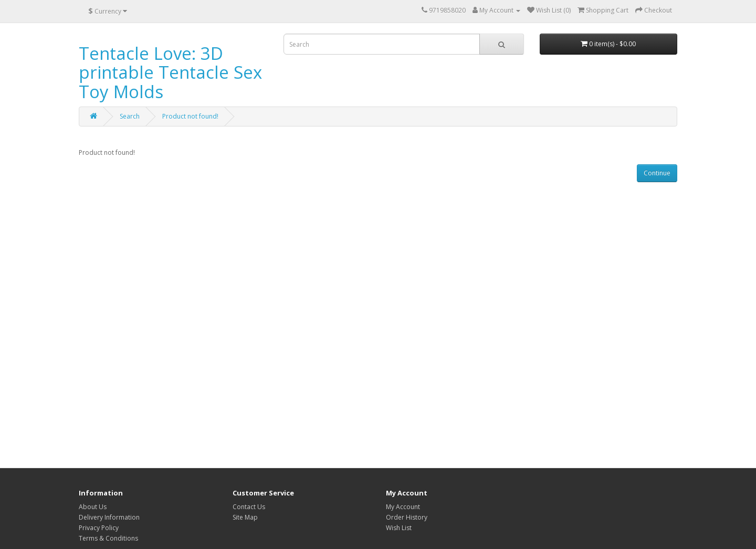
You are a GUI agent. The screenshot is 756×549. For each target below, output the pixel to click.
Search (130, 116)
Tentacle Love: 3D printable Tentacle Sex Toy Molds (170, 72)
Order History (407, 517)
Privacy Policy (99, 528)
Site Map (245, 517)
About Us (93, 507)
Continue (657, 173)
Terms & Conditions (108, 538)
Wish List (399, 528)
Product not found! (190, 116)
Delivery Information (109, 517)
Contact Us (249, 507)
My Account (403, 507)
